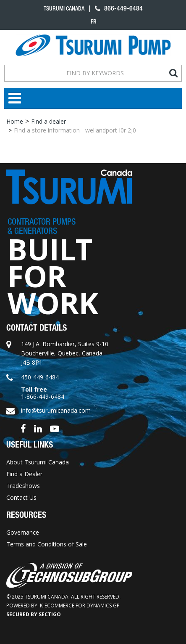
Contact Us (21, 497)
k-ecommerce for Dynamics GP (80, 606)
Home (15, 121)
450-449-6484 (40, 377)
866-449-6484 (119, 8)
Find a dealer (48, 121)
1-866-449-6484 (43, 396)
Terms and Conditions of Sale (47, 544)
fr (94, 21)
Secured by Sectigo (34, 614)
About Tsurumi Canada (38, 462)
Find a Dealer (24, 474)
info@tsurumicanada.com (56, 410)
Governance (23, 532)
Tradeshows (23, 486)
